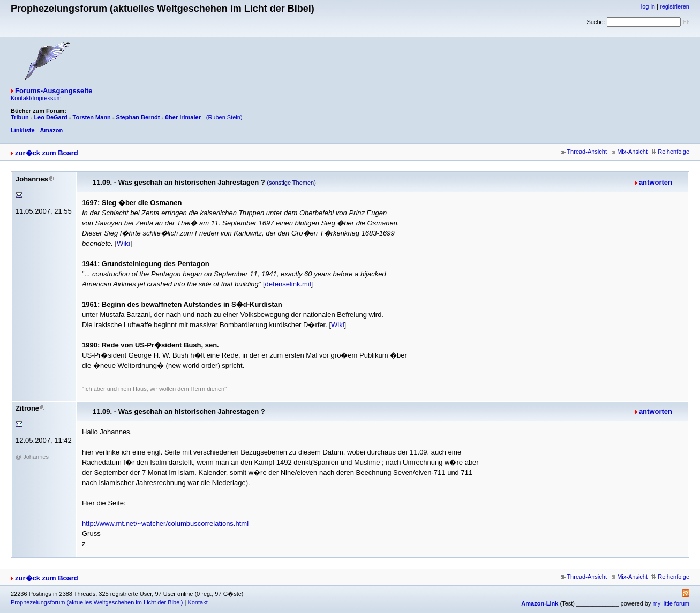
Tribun (20, 117)
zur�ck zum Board (47, 153)
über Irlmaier (183, 117)
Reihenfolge (670, 152)
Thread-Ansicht (584, 152)
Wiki (123, 243)
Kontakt (197, 602)
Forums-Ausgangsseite (54, 91)
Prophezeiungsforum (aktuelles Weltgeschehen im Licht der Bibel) (97, 602)
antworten (656, 182)
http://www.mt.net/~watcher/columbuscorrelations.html (165, 523)
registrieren (675, 6)
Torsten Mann (92, 117)
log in (648, 6)
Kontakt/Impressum (36, 98)
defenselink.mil (288, 284)
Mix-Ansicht (629, 152)
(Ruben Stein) (224, 117)
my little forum (671, 603)
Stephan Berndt (138, 117)
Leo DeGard (50, 117)
